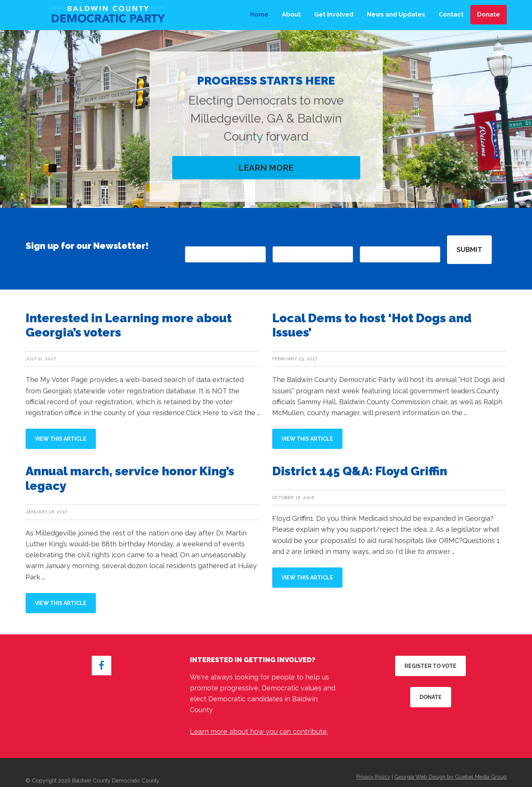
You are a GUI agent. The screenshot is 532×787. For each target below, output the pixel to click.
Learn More (266, 168)
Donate (431, 685)
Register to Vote (430, 654)
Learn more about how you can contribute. (259, 720)
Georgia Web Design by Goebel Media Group (451, 765)
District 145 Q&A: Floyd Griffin (360, 459)
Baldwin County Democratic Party (106, 15)
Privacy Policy (373, 765)
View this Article (65, 430)
